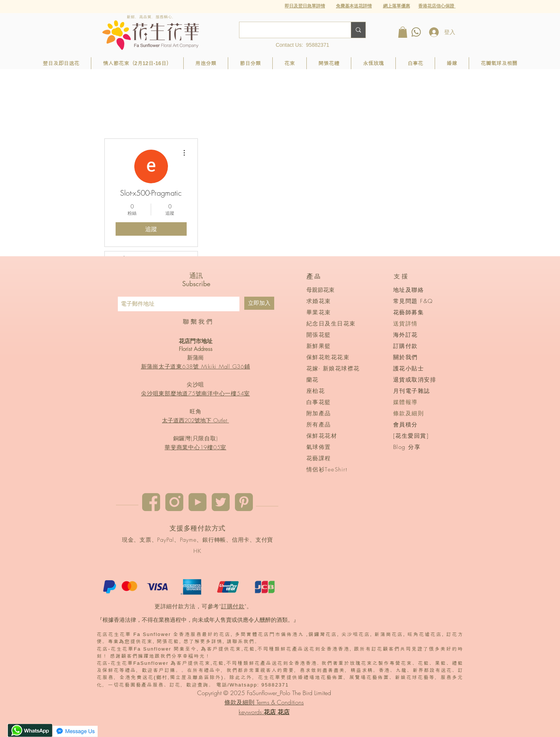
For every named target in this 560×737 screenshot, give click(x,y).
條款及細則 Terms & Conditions (264, 702)
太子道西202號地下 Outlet (195, 421)
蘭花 (313, 380)
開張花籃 (319, 335)
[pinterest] (244, 502)
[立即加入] (259, 303)
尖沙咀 (195, 385)
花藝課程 (319, 458)
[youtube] (198, 502)
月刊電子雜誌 (412, 391)
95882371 (318, 45)
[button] (397, 6)
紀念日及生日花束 (331, 324)
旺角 (196, 412)
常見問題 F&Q (413, 301)
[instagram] (174, 502)
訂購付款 (233, 606)
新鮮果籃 (319, 346)
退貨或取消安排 (415, 380)
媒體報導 (406, 402)
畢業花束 (319, 312)
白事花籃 (319, 402)
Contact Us (289, 45)
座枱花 (316, 391)
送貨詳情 (406, 324)
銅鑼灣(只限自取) (196, 438)
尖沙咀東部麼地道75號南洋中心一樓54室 (195, 394)
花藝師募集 (409, 312)
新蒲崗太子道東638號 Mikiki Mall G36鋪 (196, 367)
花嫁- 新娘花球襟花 (333, 368)
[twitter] (221, 502)
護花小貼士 (409, 368)
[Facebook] (151, 502)
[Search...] (290, 30)
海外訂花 (406, 335)
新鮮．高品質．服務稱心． (152, 17)
